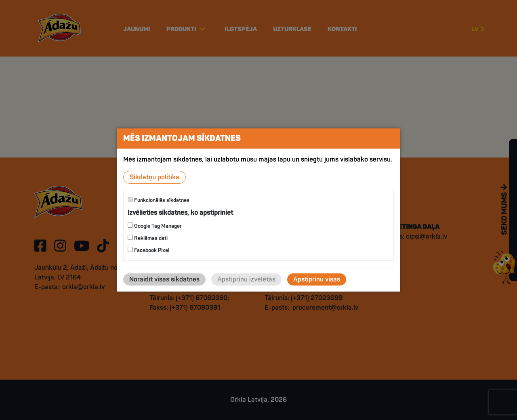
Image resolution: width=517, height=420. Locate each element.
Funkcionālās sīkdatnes (159, 200)
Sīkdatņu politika (154, 177)
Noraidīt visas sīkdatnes (164, 279)
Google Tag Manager (155, 226)
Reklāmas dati (148, 238)
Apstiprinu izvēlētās (246, 279)
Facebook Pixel (148, 250)
